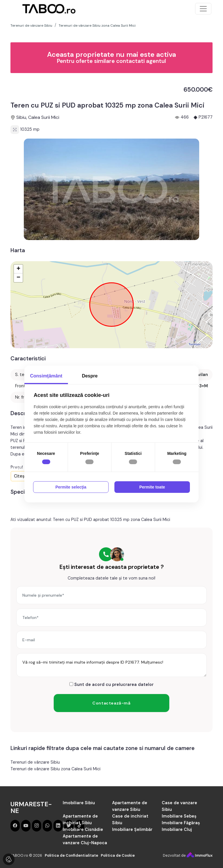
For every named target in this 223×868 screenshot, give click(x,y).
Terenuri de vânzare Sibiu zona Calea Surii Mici (55, 769)
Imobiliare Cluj (177, 829)
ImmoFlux (200, 855)
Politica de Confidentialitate (71, 855)
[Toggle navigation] (203, 9)
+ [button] (18, 269)
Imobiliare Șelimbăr (132, 829)
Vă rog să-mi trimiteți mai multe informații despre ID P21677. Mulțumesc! (111, 665)
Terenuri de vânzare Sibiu (35, 762)
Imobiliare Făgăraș (181, 823)
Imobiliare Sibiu (79, 803)
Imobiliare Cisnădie (83, 829)
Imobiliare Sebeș (179, 816)
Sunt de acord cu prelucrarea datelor (111, 684)
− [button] (18, 278)
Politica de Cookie (118, 855)
